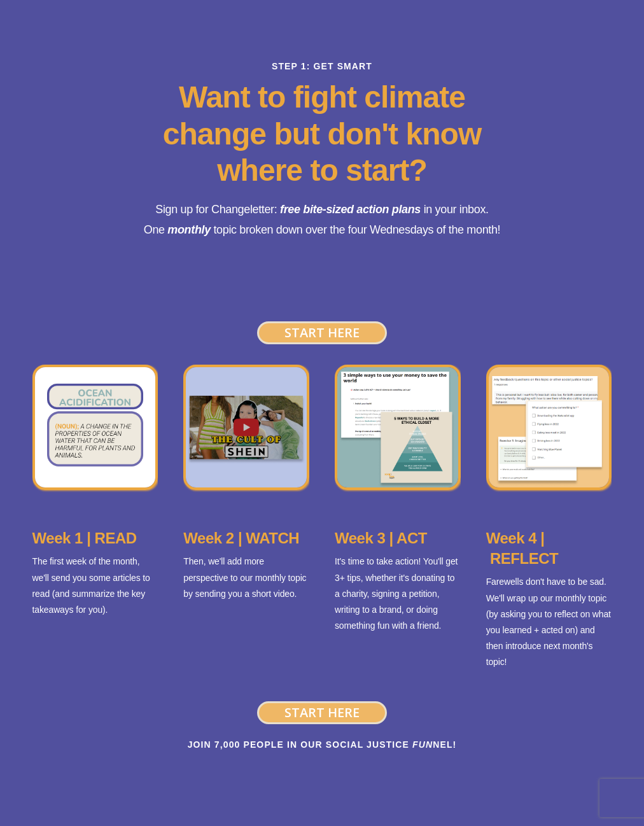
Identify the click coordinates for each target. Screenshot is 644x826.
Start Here (322, 332)
